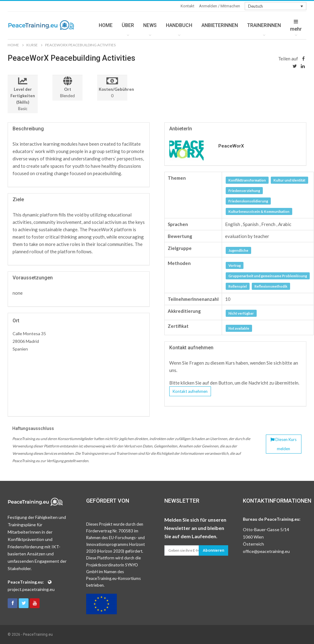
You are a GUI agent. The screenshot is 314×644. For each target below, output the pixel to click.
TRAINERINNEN (264, 25)
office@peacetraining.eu (266, 551)
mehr (296, 25)
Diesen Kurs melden (283, 444)
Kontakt (188, 6)
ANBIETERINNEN (220, 25)
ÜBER (128, 25)
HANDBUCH (179, 25)
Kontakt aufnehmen (190, 391)
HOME (106, 25)
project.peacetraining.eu (31, 589)
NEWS (150, 25)
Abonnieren (213, 550)
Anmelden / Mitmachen (220, 6)
